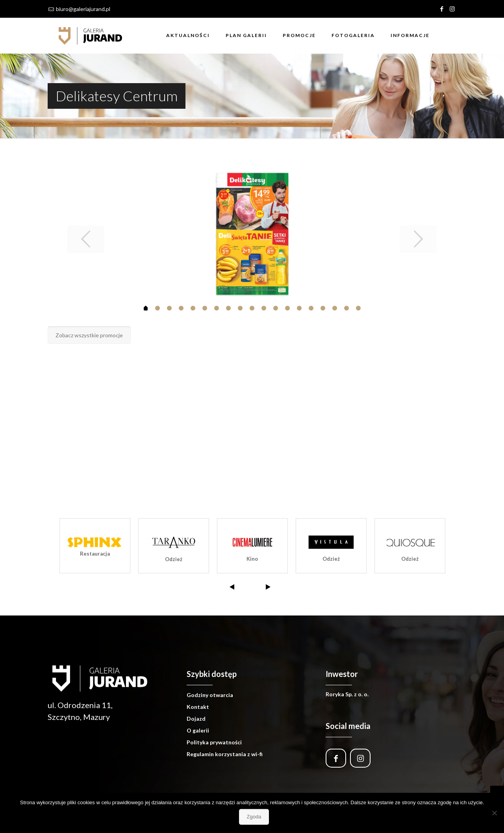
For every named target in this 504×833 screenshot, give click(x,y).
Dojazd (196, 719)
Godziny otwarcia (210, 695)
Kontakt (198, 707)
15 (323, 308)
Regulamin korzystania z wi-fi (225, 754)
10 (264, 308)
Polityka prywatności (214, 742)
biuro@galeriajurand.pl (83, 9)
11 (276, 308)
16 (335, 308)
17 (346, 308)
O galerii (198, 730)
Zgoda (254, 817)
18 (358, 308)
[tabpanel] (252, 234)
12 (287, 308)
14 (311, 308)
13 (299, 308)
